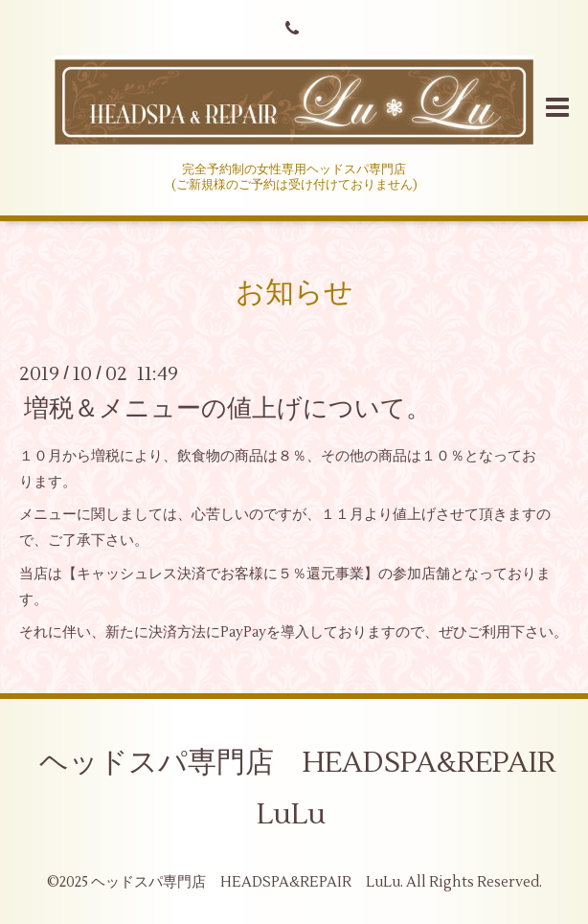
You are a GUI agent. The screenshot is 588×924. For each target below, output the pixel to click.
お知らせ (294, 293)
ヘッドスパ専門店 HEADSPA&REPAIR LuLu (312, 789)
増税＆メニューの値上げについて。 (227, 408)
